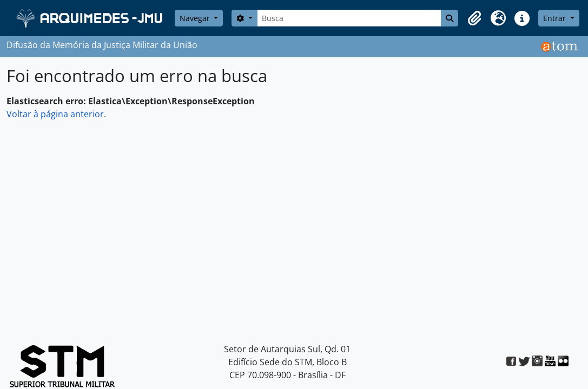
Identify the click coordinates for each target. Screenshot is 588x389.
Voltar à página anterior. (56, 114)
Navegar (196, 18)
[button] (474, 18)
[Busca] (349, 18)
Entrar (556, 18)
